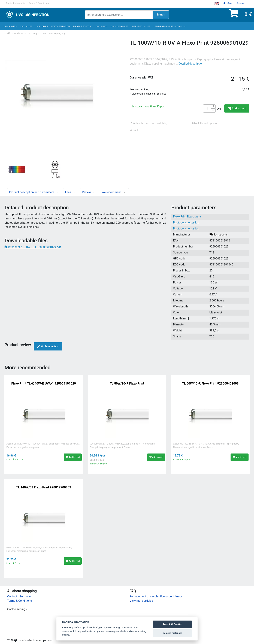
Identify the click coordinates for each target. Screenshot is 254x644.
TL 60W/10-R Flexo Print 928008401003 (210, 383)
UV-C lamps (10, 26)
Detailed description (191, 64)
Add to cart (237, 108)
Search (161, 15)
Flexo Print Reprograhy (54, 33)
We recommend (114, 192)
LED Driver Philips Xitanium (170, 26)
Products (18, 33)
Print (134, 130)
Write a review (48, 346)
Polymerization (61, 26)
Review (89, 192)
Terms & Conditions (39, 3)
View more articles (141, 601)
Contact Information (16, 3)
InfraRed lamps (141, 26)
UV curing (101, 26)
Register (241, 3)
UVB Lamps (42, 26)
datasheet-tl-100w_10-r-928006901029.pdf (33, 247)
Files (71, 192)
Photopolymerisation (186, 229)
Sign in (229, 3)
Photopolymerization (186, 223)
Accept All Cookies (172, 624)
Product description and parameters (34, 192)
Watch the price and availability (149, 123)
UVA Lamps (26, 26)
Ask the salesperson (205, 123)
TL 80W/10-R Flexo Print (127, 383)
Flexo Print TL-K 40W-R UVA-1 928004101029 (44, 383)
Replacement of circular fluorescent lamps (156, 596)
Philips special (218, 235)
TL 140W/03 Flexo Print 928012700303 (44, 487)
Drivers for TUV (82, 26)
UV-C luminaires (119, 26)
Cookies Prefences (172, 633)
